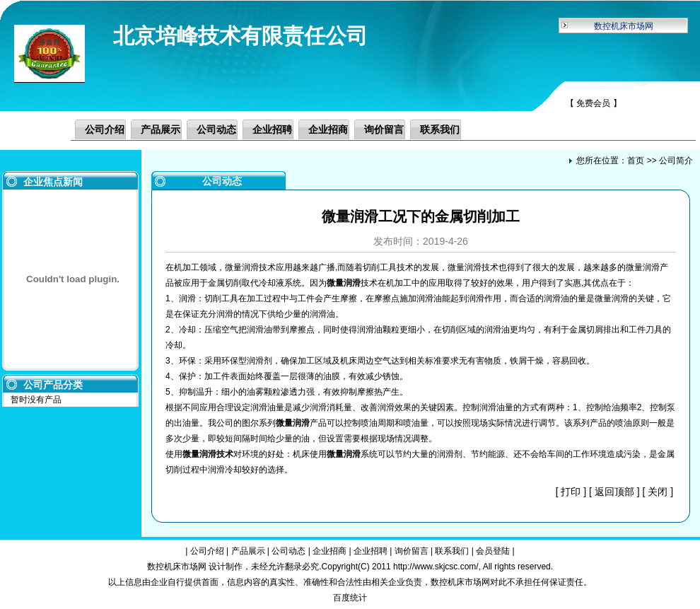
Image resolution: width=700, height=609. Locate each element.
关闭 (658, 492)
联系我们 (440, 129)
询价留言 (384, 129)
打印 (571, 492)
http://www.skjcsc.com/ (436, 567)
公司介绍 (105, 129)
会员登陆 (493, 551)
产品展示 (161, 129)
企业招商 (328, 129)
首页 (636, 161)
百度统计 (350, 598)
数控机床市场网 (624, 26)
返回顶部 (614, 492)
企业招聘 (272, 129)
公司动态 (216, 129)
